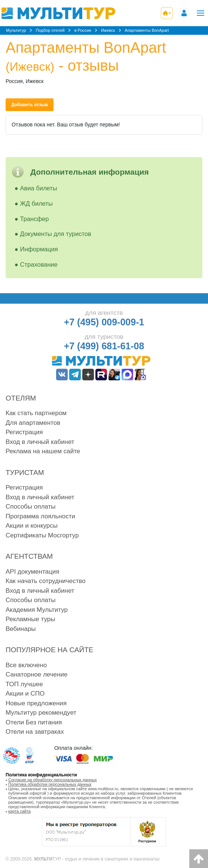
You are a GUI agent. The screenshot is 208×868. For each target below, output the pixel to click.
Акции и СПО (25, 694)
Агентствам (29, 556)
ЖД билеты (36, 203)
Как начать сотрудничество (46, 581)
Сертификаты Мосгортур (42, 535)
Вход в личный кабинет (40, 442)
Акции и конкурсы (32, 526)
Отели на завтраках (35, 732)
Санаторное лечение (36, 674)
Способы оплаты (30, 507)
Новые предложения (36, 703)
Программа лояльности (40, 516)
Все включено (26, 665)
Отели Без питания (34, 722)
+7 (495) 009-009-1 (104, 322)
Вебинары (21, 629)
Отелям (21, 398)
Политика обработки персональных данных (50, 784)
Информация (39, 249)
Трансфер (35, 219)
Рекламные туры (30, 619)
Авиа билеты (39, 188)
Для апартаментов (33, 423)
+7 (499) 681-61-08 (104, 346)
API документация (32, 572)
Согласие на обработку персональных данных (53, 780)
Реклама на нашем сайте (43, 451)
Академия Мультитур (37, 610)
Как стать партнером (36, 413)
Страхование (39, 264)
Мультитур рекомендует (41, 713)
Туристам (25, 473)
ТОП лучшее (24, 684)
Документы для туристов (56, 234)
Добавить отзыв (30, 105)
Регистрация (24, 432)
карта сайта (19, 811)
